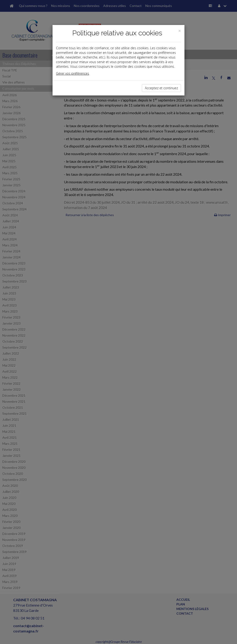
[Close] (180, 31)
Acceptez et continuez (161, 88)
